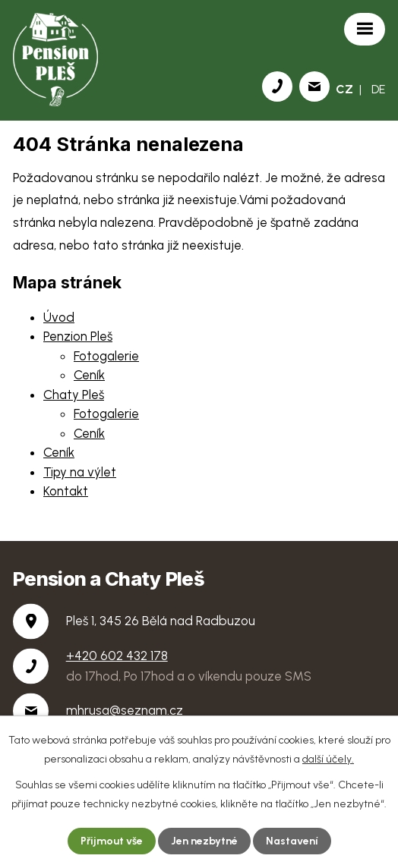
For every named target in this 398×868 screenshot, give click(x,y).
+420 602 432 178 (117, 656)
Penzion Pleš (78, 336)
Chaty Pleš (74, 395)
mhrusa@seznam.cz (125, 710)
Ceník (89, 375)
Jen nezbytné (204, 841)
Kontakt (66, 491)
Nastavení (292, 841)
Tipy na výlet (80, 472)
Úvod (59, 317)
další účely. (328, 759)
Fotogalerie (106, 356)
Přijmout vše (112, 841)
